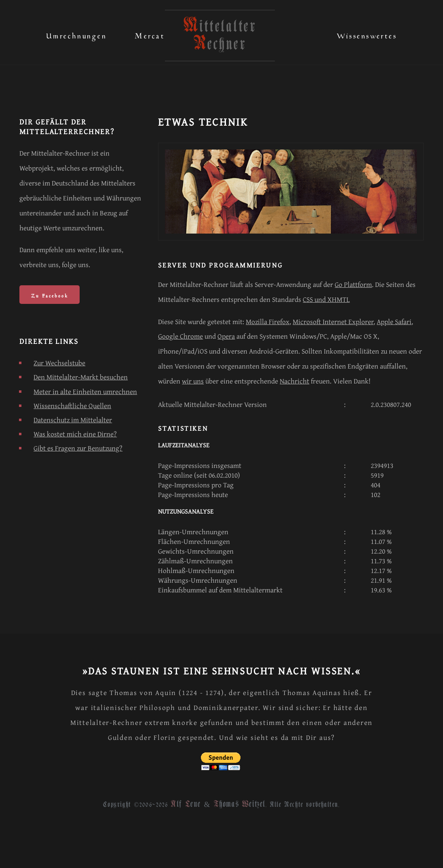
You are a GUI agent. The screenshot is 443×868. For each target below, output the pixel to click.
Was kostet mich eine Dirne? (75, 434)
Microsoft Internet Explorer (333, 321)
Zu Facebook (50, 295)
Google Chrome (180, 336)
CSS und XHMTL (326, 299)
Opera (226, 336)
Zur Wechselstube (59, 363)
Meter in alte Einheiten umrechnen (85, 391)
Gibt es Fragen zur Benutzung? (78, 448)
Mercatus (154, 34)
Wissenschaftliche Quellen (72, 406)
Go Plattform (353, 284)
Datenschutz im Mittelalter (73, 420)
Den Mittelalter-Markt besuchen (81, 377)
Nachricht (294, 381)
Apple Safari (394, 321)
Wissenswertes (367, 34)
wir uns (193, 381)
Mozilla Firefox (268, 321)
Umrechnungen (76, 34)
